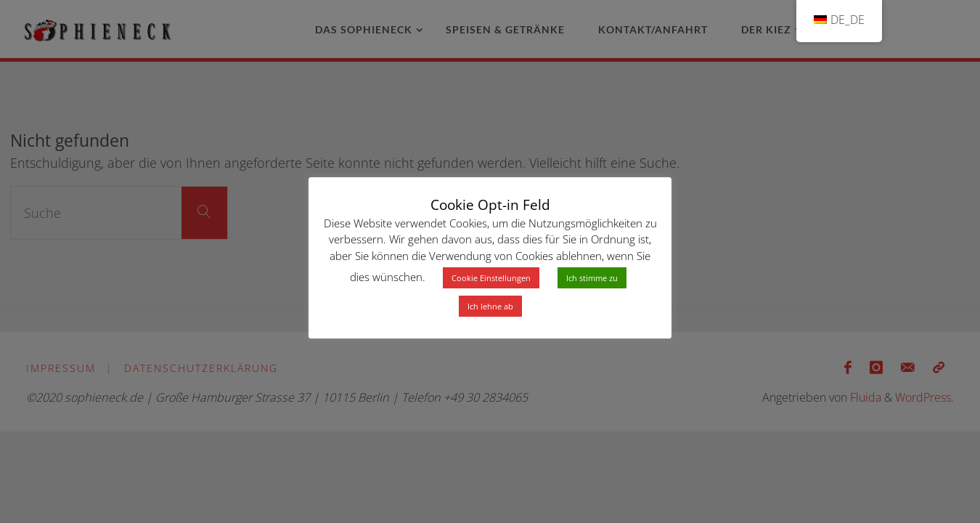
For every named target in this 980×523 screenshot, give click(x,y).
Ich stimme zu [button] (592, 278)
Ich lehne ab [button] (490, 306)
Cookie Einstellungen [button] (491, 278)
